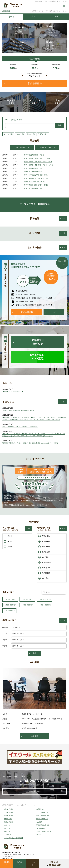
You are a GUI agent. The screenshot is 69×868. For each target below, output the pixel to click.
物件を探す (8, 819)
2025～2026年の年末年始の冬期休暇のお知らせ (18, 411)
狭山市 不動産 (9, 816)
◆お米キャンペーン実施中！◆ (13, 392)
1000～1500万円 (11, 599)
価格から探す (31, 134)
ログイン (7, 825)
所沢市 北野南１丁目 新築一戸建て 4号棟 (38, 162)
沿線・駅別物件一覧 (43, 816)
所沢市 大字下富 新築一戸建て (34, 168)
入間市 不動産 (9, 812)
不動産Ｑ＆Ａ (9, 835)
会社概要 (39, 822)
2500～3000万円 (11, 605)
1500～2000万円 (28, 599)
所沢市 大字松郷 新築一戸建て (34, 172)
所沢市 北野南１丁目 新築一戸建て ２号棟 (38, 165)
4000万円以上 (10, 611)
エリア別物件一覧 (42, 812)
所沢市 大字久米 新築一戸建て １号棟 (37, 158)
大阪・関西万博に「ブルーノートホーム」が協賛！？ (20, 427)
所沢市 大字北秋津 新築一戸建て (35, 182)
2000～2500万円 (45, 599)
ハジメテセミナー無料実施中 (14, 838)
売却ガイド (8, 832)
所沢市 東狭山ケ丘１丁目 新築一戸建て (37, 178)
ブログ (39, 835)
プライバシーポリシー (44, 832)
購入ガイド (8, 828)
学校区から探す (43, 134)
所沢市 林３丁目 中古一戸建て (34, 188)
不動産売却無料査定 (43, 825)
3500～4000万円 (45, 605)
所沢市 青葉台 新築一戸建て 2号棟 (36, 185)
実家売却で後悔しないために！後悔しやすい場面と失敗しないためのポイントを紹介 (30, 443)
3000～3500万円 (28, 605)
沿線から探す (20, 134)
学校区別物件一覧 (42, 819)
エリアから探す (8, 134)
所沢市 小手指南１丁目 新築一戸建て (36, 175)
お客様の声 (40, 809)
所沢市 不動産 (6, 11)
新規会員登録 (9, 822)
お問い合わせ (41, 828)
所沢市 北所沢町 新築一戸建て (34, 155)
